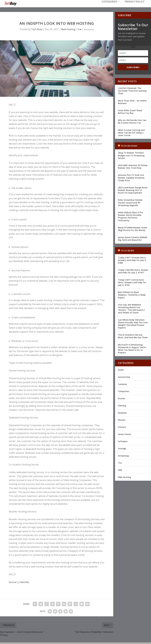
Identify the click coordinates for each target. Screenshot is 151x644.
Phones (122, 420)
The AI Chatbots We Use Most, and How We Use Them (133, 336)
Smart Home (124, 434)
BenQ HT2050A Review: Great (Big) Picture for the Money (133, 229)
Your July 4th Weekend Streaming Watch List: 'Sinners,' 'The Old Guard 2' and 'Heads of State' (131, 308)
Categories (109, 6)
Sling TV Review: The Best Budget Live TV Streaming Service (131, 155)
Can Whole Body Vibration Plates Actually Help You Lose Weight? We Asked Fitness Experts (133, 324)
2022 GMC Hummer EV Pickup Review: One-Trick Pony (133, 166)
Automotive (124, 377)
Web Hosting (68, 29)
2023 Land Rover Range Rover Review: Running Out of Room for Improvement (133, 190)
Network (122, 413)
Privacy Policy (135, 6)
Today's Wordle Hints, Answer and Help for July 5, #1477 (133, 271)
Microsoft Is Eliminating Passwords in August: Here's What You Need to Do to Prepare (132, 348)
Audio (121, 369)
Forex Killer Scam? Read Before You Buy (130, 111)
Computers (124, 391)
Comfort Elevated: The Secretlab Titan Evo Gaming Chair (132, 90)
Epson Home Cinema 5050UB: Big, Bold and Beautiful (133, 238)
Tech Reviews (129, 145)
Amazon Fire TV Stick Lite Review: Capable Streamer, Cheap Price (131, 177)
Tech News (127, 250)
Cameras (122, 384)
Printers (122, 427)
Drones (121, 398)
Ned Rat (24, 582)
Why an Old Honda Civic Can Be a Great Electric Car (132, 121)
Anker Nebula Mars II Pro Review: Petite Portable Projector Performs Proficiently (130, 216)
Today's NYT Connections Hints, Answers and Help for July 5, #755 (132, 282)
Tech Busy (37, 29)
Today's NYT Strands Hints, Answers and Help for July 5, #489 (132, 260)
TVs (120, 463)
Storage (122, 448)
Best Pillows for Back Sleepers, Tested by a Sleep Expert (132, 294)
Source (13, 582)
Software (123, 441)
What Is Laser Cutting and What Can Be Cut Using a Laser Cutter (131, 132)
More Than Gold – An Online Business (132, 102)
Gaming (122, 405)
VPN (120, 470)
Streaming (123, 455)
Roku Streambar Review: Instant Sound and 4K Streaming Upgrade (130, 202)
